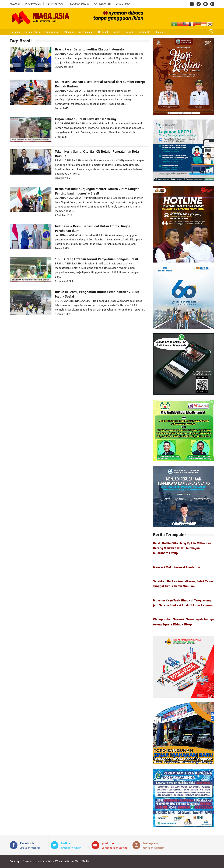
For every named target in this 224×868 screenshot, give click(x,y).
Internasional (84, 32)
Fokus (156, 32)
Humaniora (50, 32)
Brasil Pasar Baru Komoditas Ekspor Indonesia (90, 49)
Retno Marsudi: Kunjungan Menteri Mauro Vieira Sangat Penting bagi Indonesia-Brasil (97, 191)
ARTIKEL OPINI (102, 4)
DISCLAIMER (123, 4)
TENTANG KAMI (55, 4)
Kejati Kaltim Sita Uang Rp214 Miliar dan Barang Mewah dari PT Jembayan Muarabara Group (182, 548)
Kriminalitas (141, 32)
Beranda (15, 32)
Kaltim (114, 32)
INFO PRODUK (33, 4)
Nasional (101, 32)
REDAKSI (15, 4)
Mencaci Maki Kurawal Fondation (176, 567)
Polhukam (67, 32)
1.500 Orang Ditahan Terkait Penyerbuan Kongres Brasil (97, 259)
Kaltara (126, 32)
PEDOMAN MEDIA (79, 4)
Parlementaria (32, 32)
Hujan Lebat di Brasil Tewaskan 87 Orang (85, 119)
